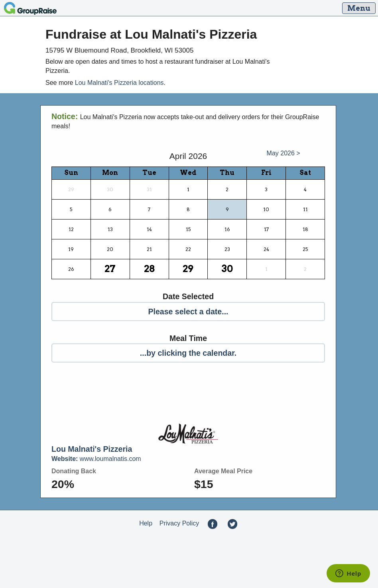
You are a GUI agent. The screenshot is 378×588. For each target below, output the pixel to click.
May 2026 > (283, 153)
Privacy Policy (179, 523)
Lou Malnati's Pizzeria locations (119, 83)
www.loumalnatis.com (96, 459)
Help (146, 523)
